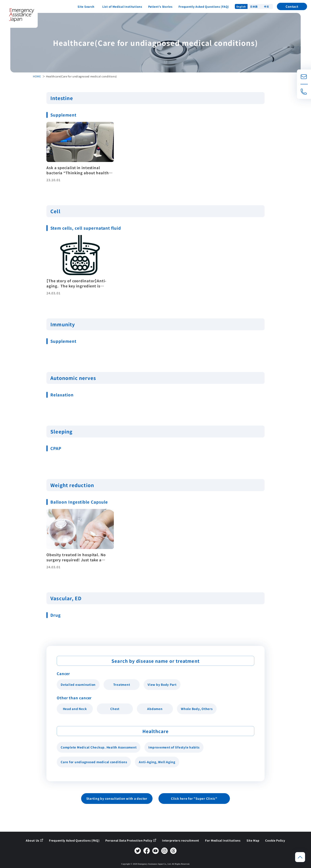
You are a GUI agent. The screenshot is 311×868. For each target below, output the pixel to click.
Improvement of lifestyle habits (174, 747)
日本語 (254, 6)
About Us (33, 840)
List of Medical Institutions (122, 7)
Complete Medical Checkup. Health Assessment (99, 747)
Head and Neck (75, 709)
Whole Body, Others (197, 709)
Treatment (122, 684)
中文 (266, 6)
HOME (37, 76)
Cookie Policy (275, 840)
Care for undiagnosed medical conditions (94, 762)
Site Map (253, 840)
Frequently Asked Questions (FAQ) (204, 7)
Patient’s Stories (160, 7)
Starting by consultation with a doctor (117, 798)
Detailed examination (78, 684)
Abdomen (155, 709)
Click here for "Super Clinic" (194, 798)
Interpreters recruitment (181, 840)
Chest (115, 709)
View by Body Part (162, 684)
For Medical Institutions (223, 840)
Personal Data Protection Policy (129, 840)
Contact (292, 6)
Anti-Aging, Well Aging (157, 762)
